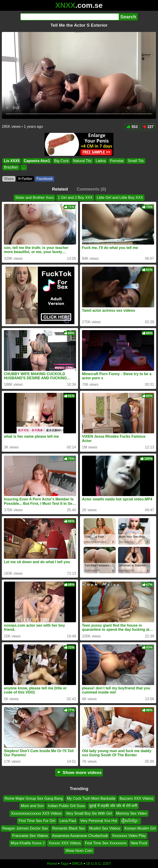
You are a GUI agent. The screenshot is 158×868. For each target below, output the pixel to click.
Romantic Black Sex (69, 828)
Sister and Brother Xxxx (34, 198)
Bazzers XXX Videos (136, 798)
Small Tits (136, 161)
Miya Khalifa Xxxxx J (28, 843)
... (24, 167)
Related (60, 189)
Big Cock (62, 161)
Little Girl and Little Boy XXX (120, 198)
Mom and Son (32, 806)
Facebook (45, 179)
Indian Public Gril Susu (66, 806)
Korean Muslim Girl (140, 828)
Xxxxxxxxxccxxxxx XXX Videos (36, 813)
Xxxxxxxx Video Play (129, 836)
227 (148, 127)
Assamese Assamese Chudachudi (80, 836)
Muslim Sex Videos (105, 828)
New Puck (139, 843)
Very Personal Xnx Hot (99, 821)
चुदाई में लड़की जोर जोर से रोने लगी (113, 806)
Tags (65, 864)
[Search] (69, 17)
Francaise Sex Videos (30, 836)
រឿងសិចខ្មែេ (130, 821)
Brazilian (11, 167)
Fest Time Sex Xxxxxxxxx (106, 843)
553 (132, 127)
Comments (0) (91, 189)
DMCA (77, 864)
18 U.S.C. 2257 (98, 864)
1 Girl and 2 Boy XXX (75, 198)
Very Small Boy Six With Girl (89, 813)
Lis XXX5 (12, 161)
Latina (101, 161)
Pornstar (117, 161)
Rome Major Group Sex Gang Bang (34, 798)
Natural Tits (82, 161)
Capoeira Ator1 (37, 161)
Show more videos (79, 772)
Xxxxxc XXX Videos (65, 843)
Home (52, 864)
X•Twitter (25, 179)
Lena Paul (68, 821)
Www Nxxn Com (79, 851)
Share (9, 179)
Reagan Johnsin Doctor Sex (25, 828)
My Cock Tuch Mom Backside (91, 798)
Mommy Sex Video (132, 813)
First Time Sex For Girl (37, 821)
